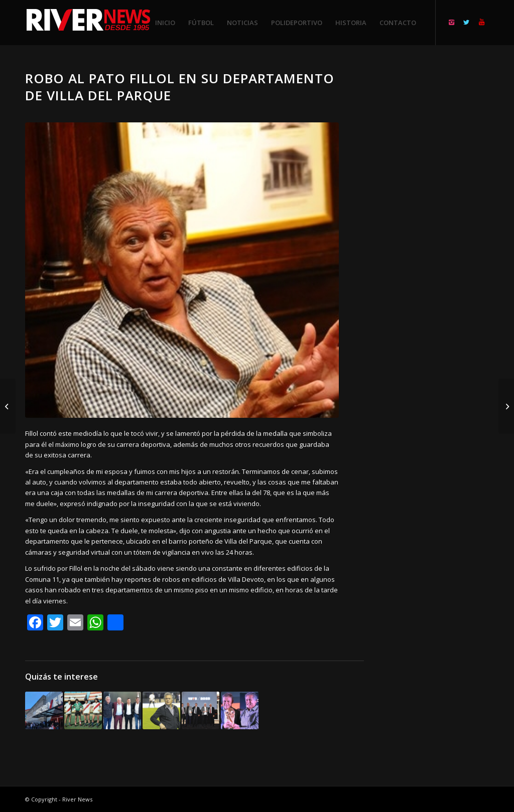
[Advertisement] (439, 221)
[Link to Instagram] (451, 22)
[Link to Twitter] (466, 22)
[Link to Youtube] (481, 22)
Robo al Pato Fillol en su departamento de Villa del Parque (180, 87)
